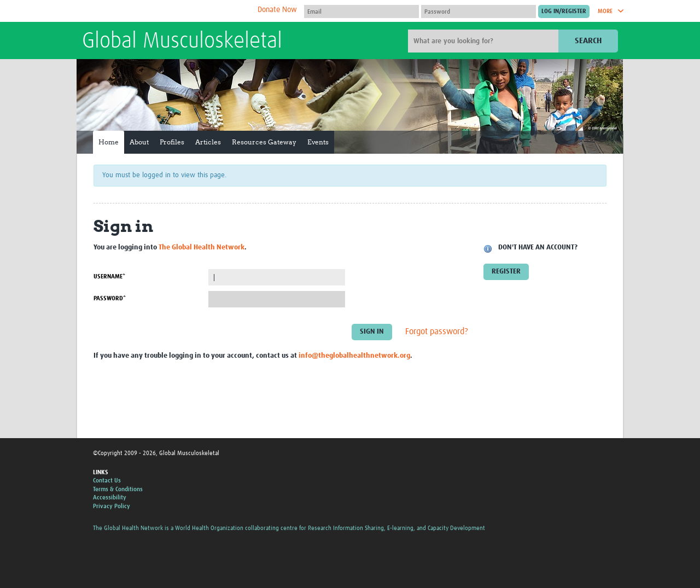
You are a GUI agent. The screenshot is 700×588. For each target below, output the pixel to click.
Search (588, 41)
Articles (208, 142)
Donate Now (277, 10)
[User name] (361, 11)
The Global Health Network (164, 11)
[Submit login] (564, 11)
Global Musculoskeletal (182, 42)
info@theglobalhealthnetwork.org (354, 356)
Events (318, 142)
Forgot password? (437, 332)
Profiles (172, 142)
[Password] (479, 11)
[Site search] (485, 41)
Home (109, 142)
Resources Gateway (264, 142)
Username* (109, 276)
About (139, 142)
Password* (110, 298)
